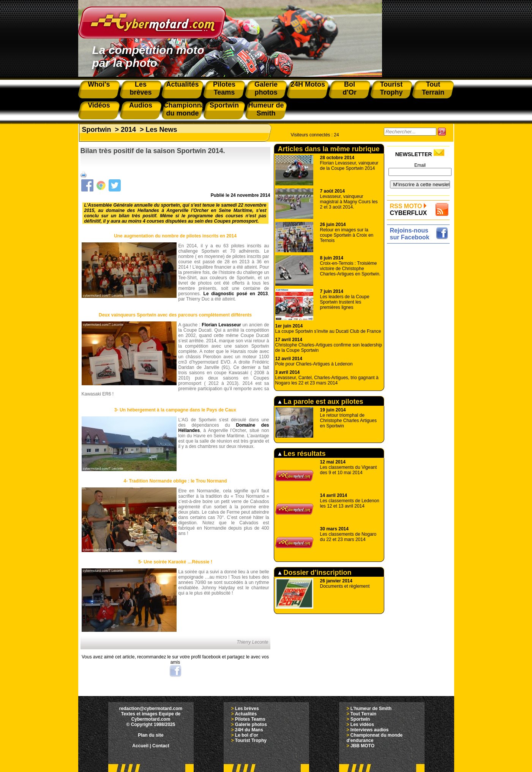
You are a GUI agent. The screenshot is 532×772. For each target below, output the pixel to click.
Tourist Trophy (251, 740)
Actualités (246, 714)
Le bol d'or (247, 735)
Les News (162, 130)
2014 (128, 130)
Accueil (140, 746)
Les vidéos (362, 725)
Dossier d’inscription (315, 573)
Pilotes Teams (250, 719)
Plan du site (151, 735)
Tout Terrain (363, 714)
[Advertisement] (420, 360)
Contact (161, 746)
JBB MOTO (362, 746)
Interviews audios (370, 730)
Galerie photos (251, 725)
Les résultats (302, 454)
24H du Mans (249, 730)
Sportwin (97, 130)
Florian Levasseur (221, 325)
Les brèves (247, 709)
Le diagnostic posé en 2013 (236, 294)
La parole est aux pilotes (321, 402)
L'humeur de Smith (371, 709)
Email (420, 165)
